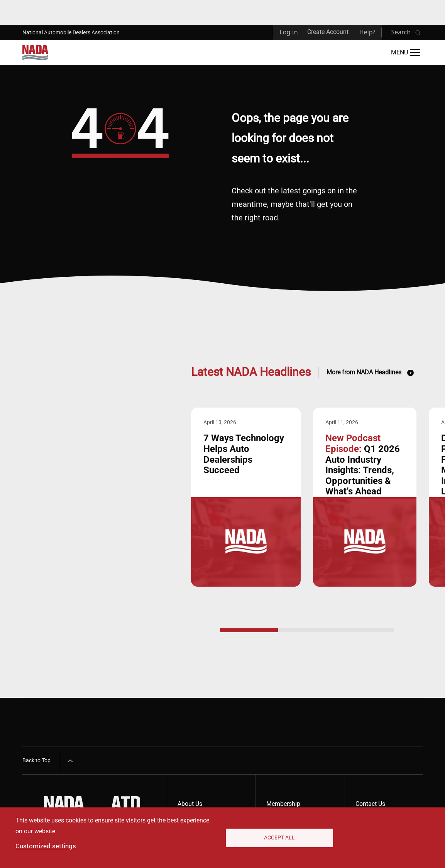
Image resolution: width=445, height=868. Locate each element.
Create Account (328, 32)
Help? (367, 32)
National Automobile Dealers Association (71, 32)
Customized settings (46, 846)
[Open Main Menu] (406, 52)
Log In (288, 32)
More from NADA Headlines (364, 372)
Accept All (279, 838)
